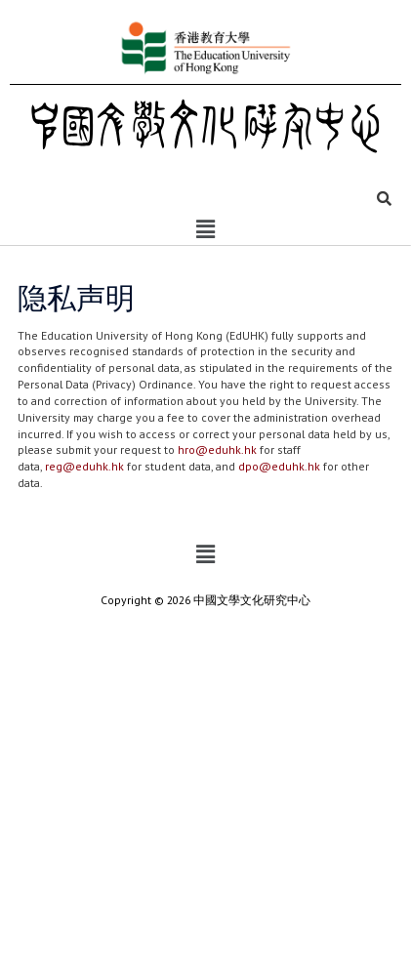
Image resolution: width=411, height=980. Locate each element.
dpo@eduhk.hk (279, 466)
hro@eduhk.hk (217, 449)
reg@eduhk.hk (84, 466)
